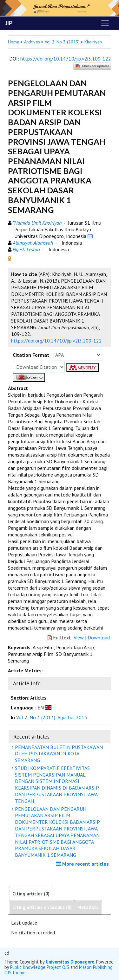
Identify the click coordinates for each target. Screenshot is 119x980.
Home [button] (14, 42)
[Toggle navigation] (105, 23)
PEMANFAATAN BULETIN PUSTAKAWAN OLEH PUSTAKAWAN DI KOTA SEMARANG (58, 754)
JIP (9, 23)
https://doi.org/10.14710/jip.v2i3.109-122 (66, 59)
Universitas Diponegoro (70, 962)
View (79, 637)
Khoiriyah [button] (93, 42)
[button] (10, 258)
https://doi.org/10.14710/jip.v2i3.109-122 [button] (56, 341)
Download (99, 637)
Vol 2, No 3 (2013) (62, 42)
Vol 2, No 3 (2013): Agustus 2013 (52, 717)
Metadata (88, 907)
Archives (32, 42)
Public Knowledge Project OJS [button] (40, 967)
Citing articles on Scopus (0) (42, 907)
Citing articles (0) (31, 894)
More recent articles (83, 864)
